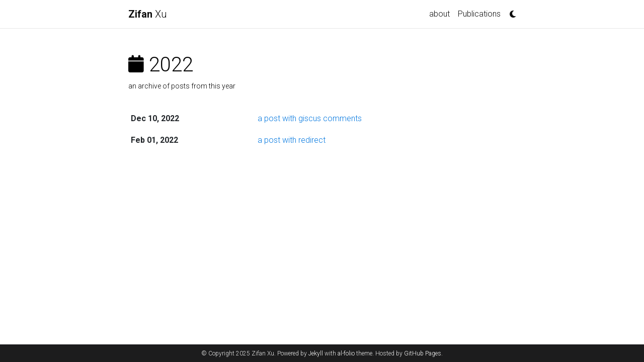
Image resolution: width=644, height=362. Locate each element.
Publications (479, 14)
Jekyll (316, 353)
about (439, 14)
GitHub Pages (423, 353)
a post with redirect (292, 140)
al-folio (346, 353)
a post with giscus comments (310, 118)
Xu (148, 14)
